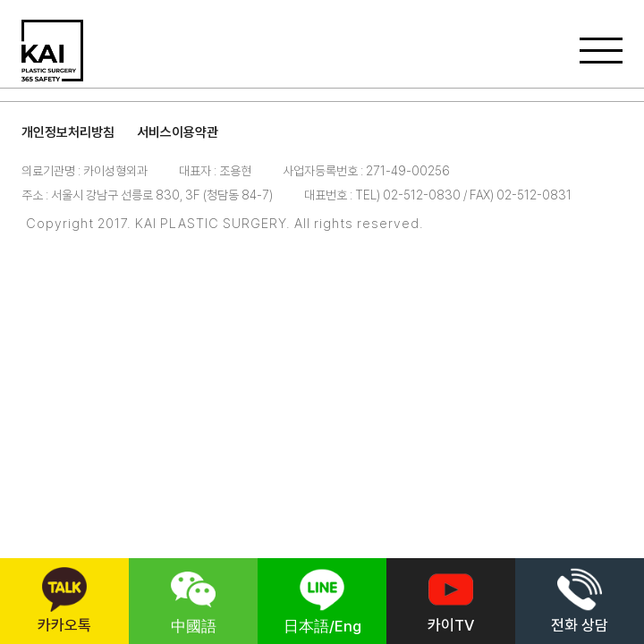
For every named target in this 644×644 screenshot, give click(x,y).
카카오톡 (64, 601)
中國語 (194, 601)
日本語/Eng (322, 601)
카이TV (451, 601)
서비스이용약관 (178, 132)
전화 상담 (580, 601)
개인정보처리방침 (68, 132)
